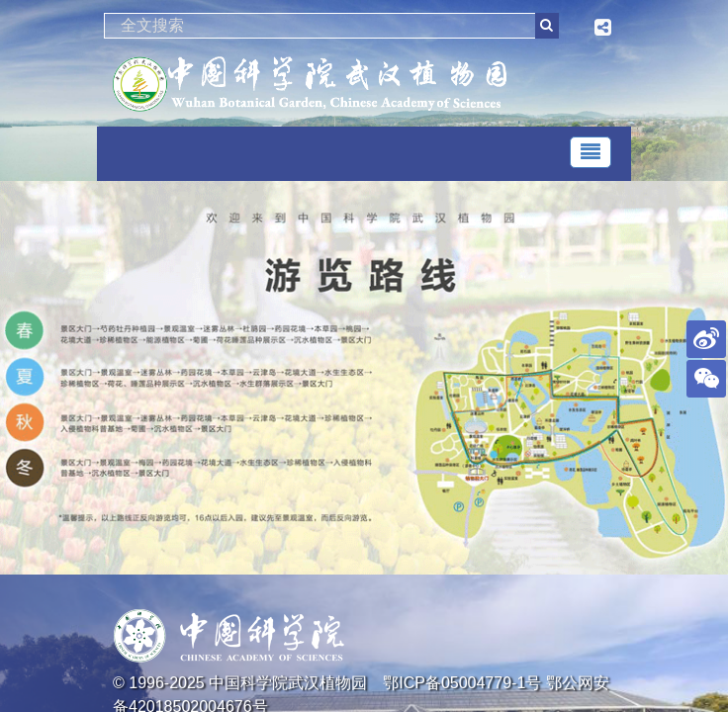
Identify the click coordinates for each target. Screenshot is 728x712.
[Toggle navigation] (591, 152)
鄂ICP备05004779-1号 (462, 683)
